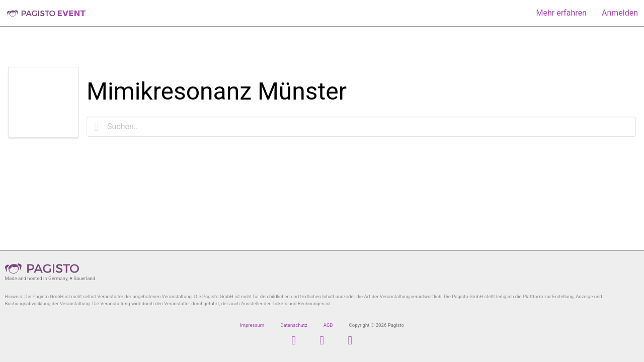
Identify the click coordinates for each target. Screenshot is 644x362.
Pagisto (45, 268)
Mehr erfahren (561, 13)
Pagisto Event (46, 13)
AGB (328, 325)
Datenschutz (294, 325)
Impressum (252, 325)
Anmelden (620, 13)
